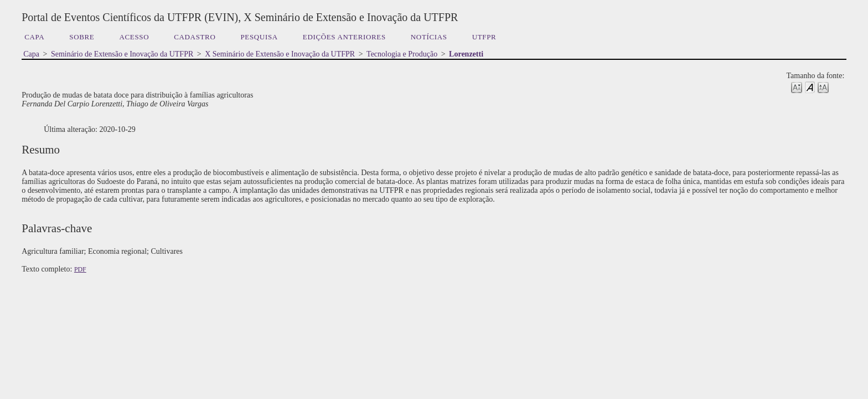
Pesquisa (259, 37)
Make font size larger (823, 87)
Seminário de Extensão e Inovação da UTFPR (122, 54)
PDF (80, 269)
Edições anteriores (344, 37)
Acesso (134, 37)
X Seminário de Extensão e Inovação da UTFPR (280, 54)
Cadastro (195, 37)
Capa (34, 37)
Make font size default (810, 87)
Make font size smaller (797, 87)
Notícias (429, 37)
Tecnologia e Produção (402, 54)
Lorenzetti (466, 54)
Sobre (82, 37)
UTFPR (484, 37)
